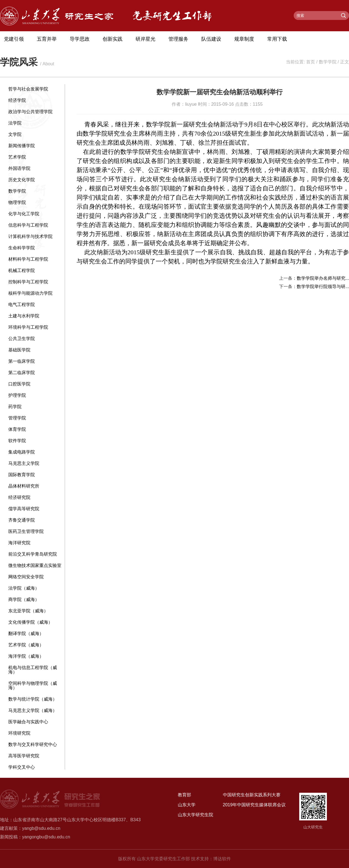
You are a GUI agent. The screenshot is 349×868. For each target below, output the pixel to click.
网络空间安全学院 (26, 577)
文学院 (15, 134)
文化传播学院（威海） (30, 622)
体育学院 (17, 429)
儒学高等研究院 (24, 509)
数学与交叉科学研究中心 (33, 744)
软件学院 (17, 441)
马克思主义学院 (24, 463)
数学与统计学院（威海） (33, 699)
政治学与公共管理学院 (30, 112)
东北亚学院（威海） (28, 611)
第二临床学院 (22, 373)
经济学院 (17, 100)
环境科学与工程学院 (28, 327)
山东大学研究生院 (196, 815)
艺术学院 (17, 157)
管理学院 (17, 418)
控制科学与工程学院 (28, 282)
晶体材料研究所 (24, 486)
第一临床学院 (22, 361)
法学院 (15, 123)
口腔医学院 (19, 384)
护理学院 (17, 395)
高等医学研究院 (24, 756)
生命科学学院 (22, 248)
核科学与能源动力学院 (30, 293)
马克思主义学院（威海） (33, 710)
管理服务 (178, 39)
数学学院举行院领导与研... (323, 287)
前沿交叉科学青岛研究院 (33, 554)
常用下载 (277, 39)
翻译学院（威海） (26, 633)
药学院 (15, 407)
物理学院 (17, 202)
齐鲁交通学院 (22, 520)
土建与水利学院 (24, 316)
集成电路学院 (22, 452)
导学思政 (80, 39)
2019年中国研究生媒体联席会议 (254, 805)
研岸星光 (145, 39)
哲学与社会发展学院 (28, 89)
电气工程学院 (22, 305)
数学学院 (328, 62)
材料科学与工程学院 (28, 259)
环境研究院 (19, 733)
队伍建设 (211, 39)
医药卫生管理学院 (26, 531)
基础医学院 (19, 350)
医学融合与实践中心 (28, 722)
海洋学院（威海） (26, 656)
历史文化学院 (22, 180)
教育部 (184, 795)
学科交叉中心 (22, 767)
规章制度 (244, 39)
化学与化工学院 (24, 214)
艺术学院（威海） (26, 645)
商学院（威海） (24, 599)
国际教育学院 (22, 475)
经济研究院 (19, 497)
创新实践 (113, 39)
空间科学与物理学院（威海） (33, 686)
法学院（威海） (24, 588)
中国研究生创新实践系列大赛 (252, 795)
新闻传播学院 (22, 146)
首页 (311, 62)
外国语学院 (19, 168)
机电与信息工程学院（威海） (33, 670)
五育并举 (47, 39)
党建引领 (14, 39)
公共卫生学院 (22, 339)
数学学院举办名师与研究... (323, 278)
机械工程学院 (22, 270)
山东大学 (187, 805)
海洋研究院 (19, 543)
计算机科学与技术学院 (30, 236)
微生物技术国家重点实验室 (35, 565)
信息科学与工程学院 (28, 225)
